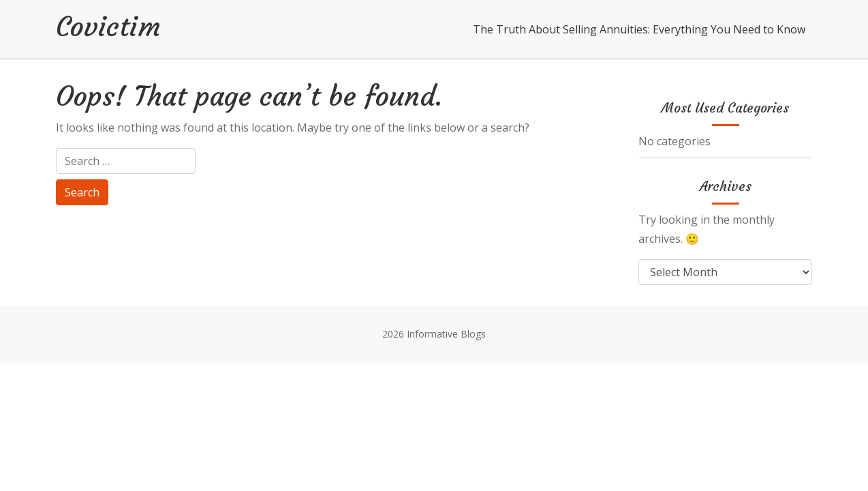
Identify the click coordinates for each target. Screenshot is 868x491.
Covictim (108, 27)
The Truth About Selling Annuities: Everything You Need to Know (639, 29)
